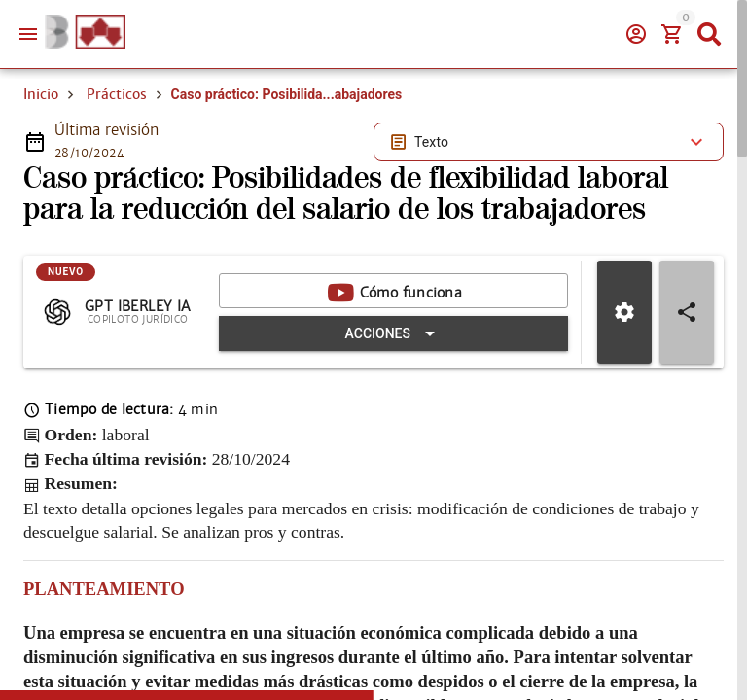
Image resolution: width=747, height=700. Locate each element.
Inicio (41, 94)
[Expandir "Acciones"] (393, 333)
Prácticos (117, 94)
